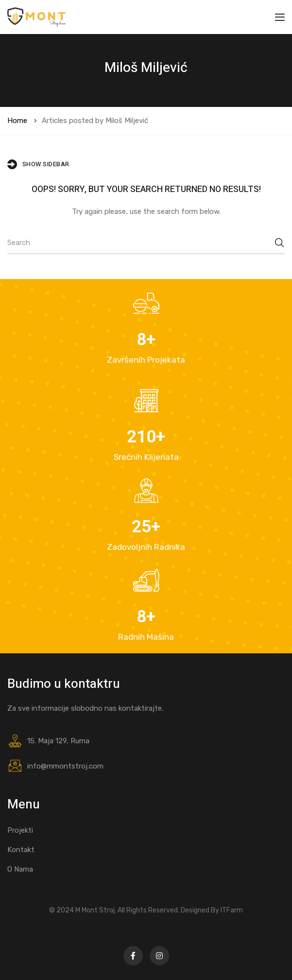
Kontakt (21, 850)
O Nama (20, 869)
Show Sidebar (38, 164)
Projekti (20, 830)
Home (17, 121)
